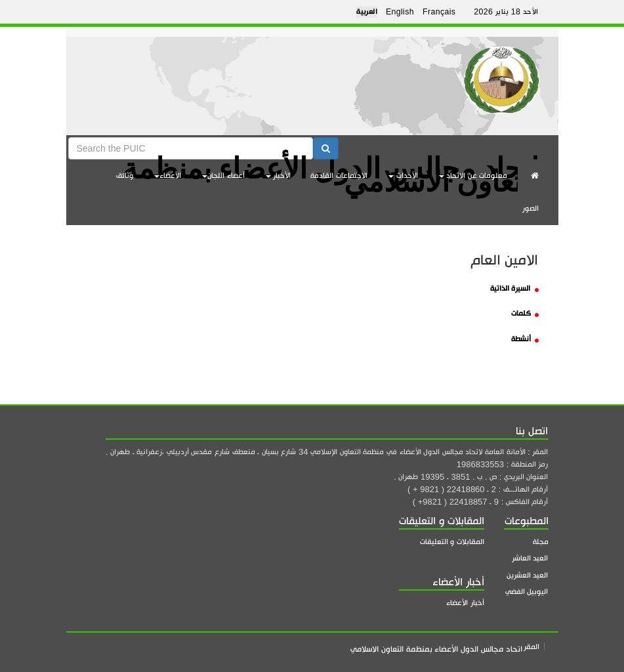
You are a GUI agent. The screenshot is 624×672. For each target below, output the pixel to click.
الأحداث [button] (403, 176)
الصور (530, 208)
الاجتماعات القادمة (339, 176)
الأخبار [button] (279, 176)
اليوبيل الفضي (527, 592)
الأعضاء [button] (168, 176)
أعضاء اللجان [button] (223, 176)
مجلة (541, 542)
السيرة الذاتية (514, 288)
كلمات (525, 313)
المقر (531, 647)
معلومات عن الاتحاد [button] (473, 176)
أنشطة (525, 339)
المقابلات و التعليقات (452, 542)
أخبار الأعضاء (465, 603)
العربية (367, 12)
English (400, 12)
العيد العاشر (530, 558)
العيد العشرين (528, 575)
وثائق (125, 176)
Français (439, 12)
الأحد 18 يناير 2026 (506, 12)
